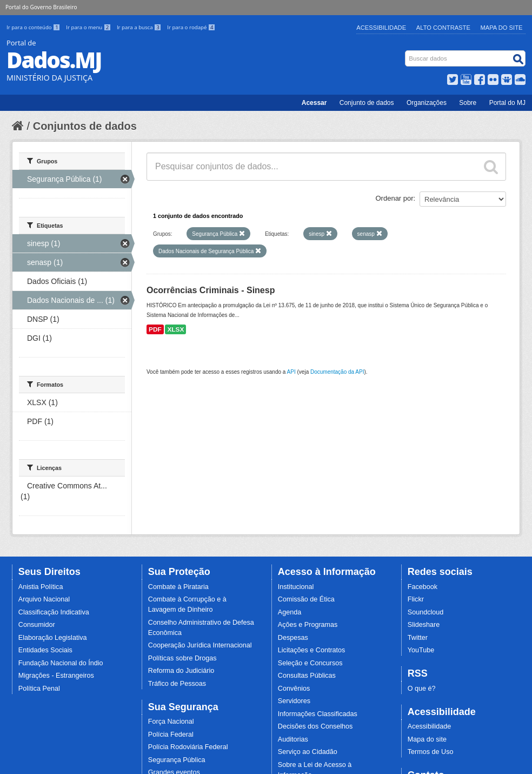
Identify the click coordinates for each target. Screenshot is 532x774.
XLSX (175, 329)
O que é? (422, 689)
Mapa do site (427, 739)
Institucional (296, 587)
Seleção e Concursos (310, 663)
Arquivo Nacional (44, 599)
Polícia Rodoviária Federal (188, 747)
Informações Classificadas (318, 714)
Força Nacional (171, 722)
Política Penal (39, 689)
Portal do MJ (507, 103)
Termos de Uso (431, 752)
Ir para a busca (140, 27)
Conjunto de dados (367, 103)
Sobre (468, 103)
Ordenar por (395, 198)
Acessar (314, 103)
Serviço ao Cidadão (308, 752)
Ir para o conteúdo (34, 27)
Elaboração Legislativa (53, 638)
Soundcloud (426, 612)
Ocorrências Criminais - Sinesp (211, 290)
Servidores (294, 701)
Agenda (290, 612)
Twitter (418, 638)
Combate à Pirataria (178, 587)
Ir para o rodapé (191, 27)
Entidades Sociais (45, 650)
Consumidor (37, 625)
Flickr (416, 599)
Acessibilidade (381, 28)
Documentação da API (337, 372)
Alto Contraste (443, 28)
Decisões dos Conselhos (315, 726)
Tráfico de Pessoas (177, 684)
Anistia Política (41, 587)
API (291, 372)
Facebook (423, 587)
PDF (155, 329)
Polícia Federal (171, 735)
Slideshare (424, 625)
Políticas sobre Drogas (182, 658)
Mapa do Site (502, 28)
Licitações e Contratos (312, 650)
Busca (406, 53)
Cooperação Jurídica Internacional (200, 645)
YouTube (421, 650)
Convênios (294, 689)
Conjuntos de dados (85, 126)
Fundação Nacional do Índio (61, 663)
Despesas (293, 638)
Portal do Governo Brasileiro (41, 7)
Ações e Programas (308, 625)
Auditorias (293, 739)
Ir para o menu (89, 27)
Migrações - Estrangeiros (56, 676)
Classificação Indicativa (54, 612)
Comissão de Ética (306, 599)
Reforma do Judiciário (181, 671)
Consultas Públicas (307, 676)
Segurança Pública (177, 760)
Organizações (427, 103)
